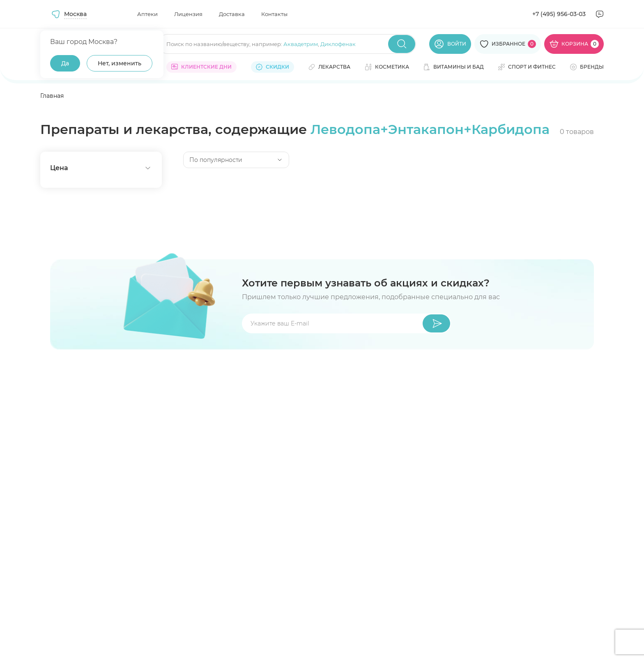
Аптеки (147, 14)
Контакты (274, 14)
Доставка (232, 14)
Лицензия (188, 14)
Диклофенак (338, 44)
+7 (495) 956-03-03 (559, 14)
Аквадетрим (301, 44)
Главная (52, 96)
